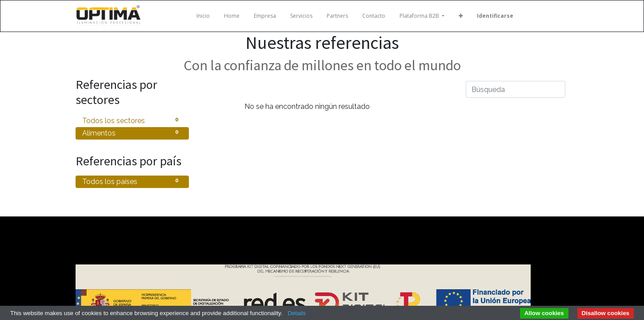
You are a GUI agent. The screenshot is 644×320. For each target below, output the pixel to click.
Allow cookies (544, 313)
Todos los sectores (132, 120)
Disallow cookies (606, 313)
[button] (461, 16)
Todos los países (132, 181)
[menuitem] (203, 16)
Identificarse (495, 16)
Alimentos (132, 133)
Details (297, 313)
